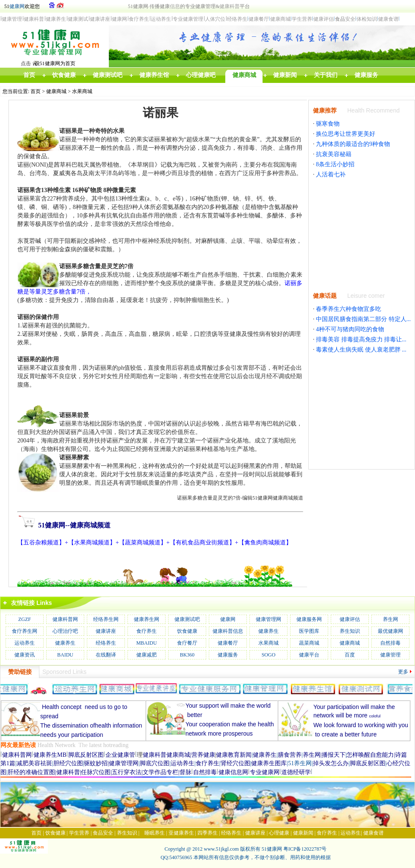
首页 (36, 91)
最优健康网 (390, 631)
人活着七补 (331, 174)
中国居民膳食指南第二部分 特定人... (363, 319)
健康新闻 (303, 833)
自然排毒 (390, 643)
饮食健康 (187, 631)
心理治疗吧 (65, 631)
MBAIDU (147, 643)
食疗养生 (147, 631)
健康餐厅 (228, 643)
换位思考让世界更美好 (346, 134)
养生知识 (350, 631)
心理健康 (279, 833)
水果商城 (82, 91)
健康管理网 (268, 619)
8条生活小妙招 (335, 164)
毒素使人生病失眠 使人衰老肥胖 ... (361, 350)
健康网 (17, 6)
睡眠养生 (155, 833)
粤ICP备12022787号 (305, 849)
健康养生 (268, 631)
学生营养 (79, 833)
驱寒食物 (328, 124)
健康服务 (228, 655)
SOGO (269, 655)
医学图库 (309, 631)
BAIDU (65, 655)
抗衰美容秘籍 (334, 154)
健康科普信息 (228, 631)
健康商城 (56, 91)
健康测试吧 (187, 619)
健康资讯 (25, 655)
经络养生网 (106, 619)
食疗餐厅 (187, 643)
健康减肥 (147, 655)
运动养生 (25, 643)
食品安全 (103, 833)
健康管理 (390, 655)
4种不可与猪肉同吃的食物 (350, 329)
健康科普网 (65, 619)
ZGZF (25, 619)
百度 (350, 655)
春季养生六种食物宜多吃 (349, 309)
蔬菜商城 (309, 643)
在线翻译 (106, 655)
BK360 (187, 655)
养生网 (390, 619)
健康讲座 (106, 631)
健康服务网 (309, 619)
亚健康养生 (181, 833)
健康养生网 (147, 619)
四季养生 (207, 833)
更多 (403, 672)
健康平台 (309, 655)
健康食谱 (373, 833)
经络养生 (106, 643)
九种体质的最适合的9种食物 (353, 144)
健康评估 (350, 619)
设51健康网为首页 (55, 63)
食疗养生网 (25, 631)
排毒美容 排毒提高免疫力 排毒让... (361, 339)
